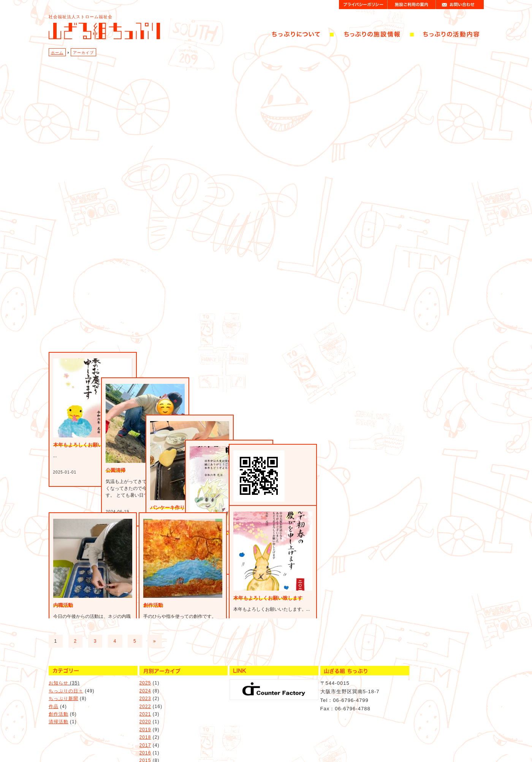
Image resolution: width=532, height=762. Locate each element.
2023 (145, 683)
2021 (145, 699)
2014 (145, 753)
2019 (145, 714)
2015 (145, 745)
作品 (54, 691)
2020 (145, 707)
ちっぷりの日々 (66, 676)
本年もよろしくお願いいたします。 (93, 500)
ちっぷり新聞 (63, 683)
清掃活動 (59, 707)
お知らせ (59, 668)
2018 (145, 722)
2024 (145, 676)
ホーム (57, 53)
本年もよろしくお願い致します (268, 598)
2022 (145, 691)
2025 (145, 668)
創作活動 (59, 699)
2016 (145, 738)
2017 (145, 730)
